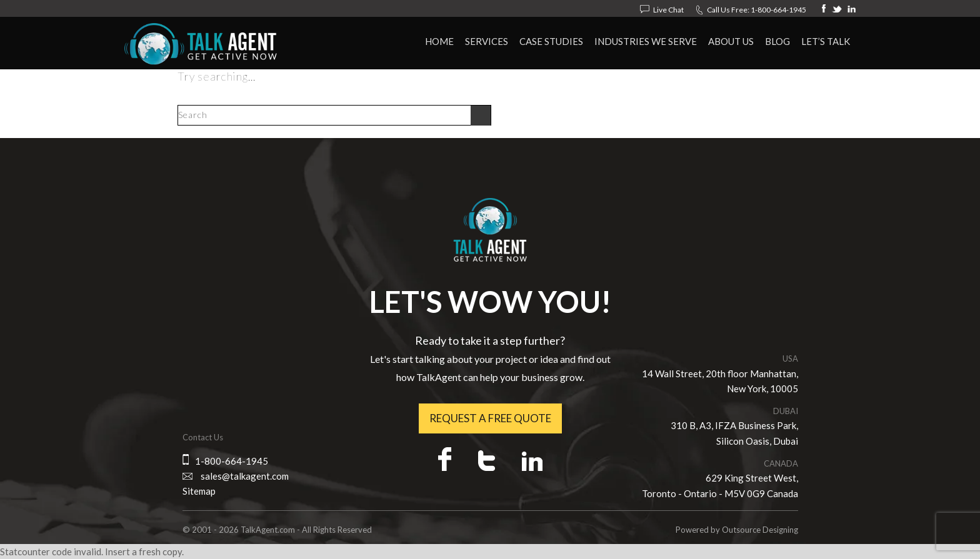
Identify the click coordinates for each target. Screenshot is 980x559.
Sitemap (199, 491)
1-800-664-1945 (778, 10)
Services (487, 41)
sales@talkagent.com (245, 476)
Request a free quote (490, 418)
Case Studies (551, 41)
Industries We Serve (646, 41)
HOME (439, 41)
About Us (731, 41)
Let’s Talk (826, 41)
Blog (777, 41)
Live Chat (668, 10)
